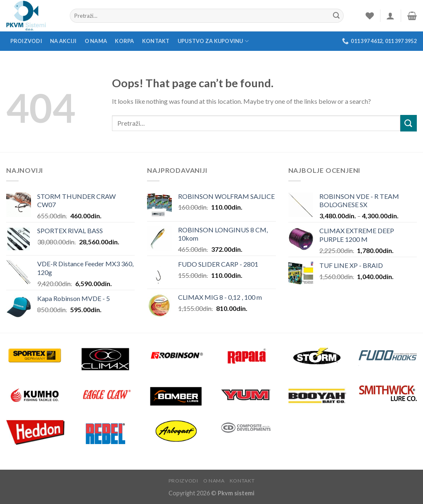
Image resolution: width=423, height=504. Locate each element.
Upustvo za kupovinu (213, 41)
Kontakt (156, 41)
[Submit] (409, 123)
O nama (96, 41)
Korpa (124, 41)
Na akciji (63, 41)
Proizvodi (26, 41)
